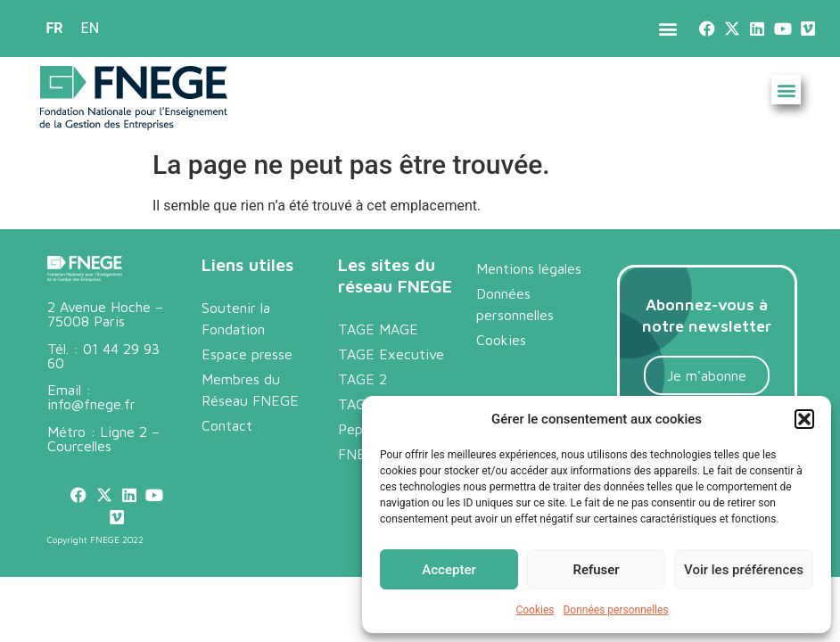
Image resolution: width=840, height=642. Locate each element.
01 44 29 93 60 (103, 356)
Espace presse (247, 354)
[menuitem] (55, 29)
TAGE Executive (391, 354)
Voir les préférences (744, 570)
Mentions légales (529, 268)
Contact (227, 425)
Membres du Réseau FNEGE (250, 390)
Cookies (535, 610)
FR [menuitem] (55, 28)
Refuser (596, 570)
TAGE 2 (362, 379)
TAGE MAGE (378, 329)
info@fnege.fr (91, 404)
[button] (804, 419)
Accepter (449, 570)
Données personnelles (615, 610)
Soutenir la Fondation (236, 318)
